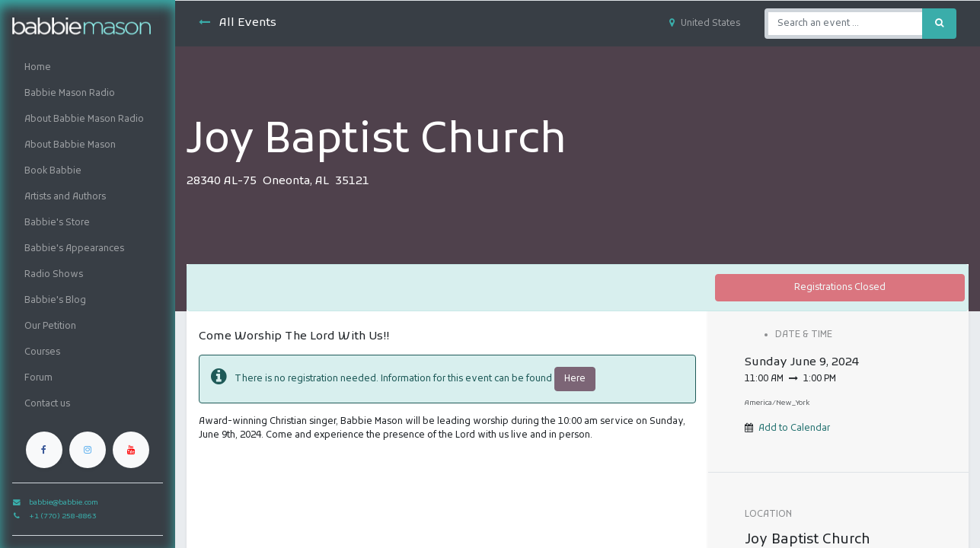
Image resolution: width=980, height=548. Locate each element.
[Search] (939, 24)
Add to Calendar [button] (794, 429)
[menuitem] (88, 68)
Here (575, 379)
